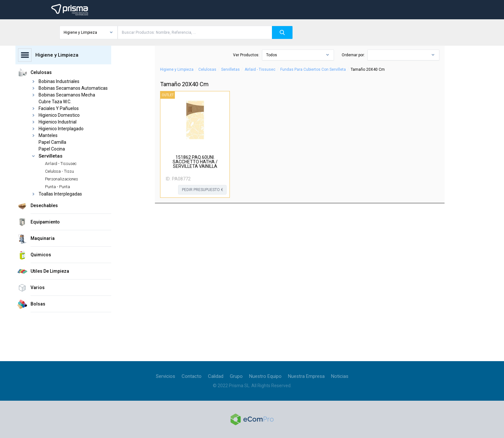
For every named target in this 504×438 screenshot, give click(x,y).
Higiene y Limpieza (177, 69)
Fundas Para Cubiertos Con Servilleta (313, 69)
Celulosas (207, 69)
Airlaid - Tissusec (260, 69)
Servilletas (230, 69)
